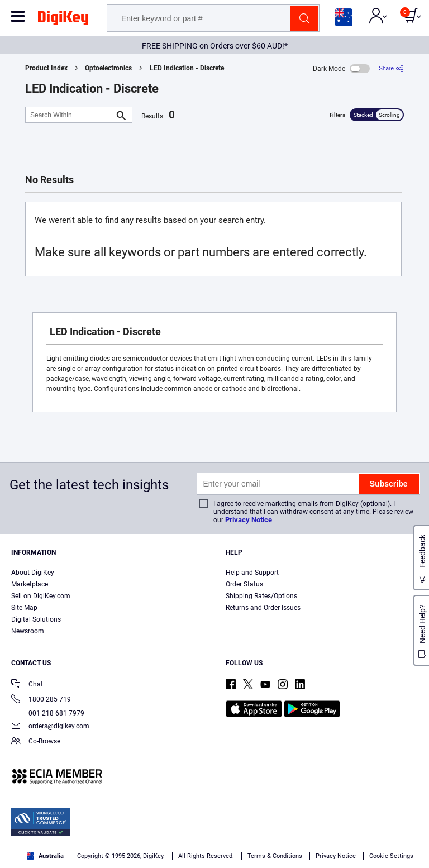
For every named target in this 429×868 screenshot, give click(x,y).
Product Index (46, 68)
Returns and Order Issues (263, 608)
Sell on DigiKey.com (41, 596)
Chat (27, 685)
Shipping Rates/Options (261, 596)
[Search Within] (70, 115)
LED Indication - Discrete (187, 68)
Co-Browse (36, 742)
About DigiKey (33, 573)
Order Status (244, 584)
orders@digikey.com (50, 727)
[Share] (391, 68)
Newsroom (28, 631)
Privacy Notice (249, 520)
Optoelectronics (108, 68)
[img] (63, 20)
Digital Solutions (36, 619)
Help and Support (252, 573)
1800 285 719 (41, 700)
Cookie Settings (391, 856)
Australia (45, 856)
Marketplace (30, 584)
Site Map (24, 608)
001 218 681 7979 (48, 713)
